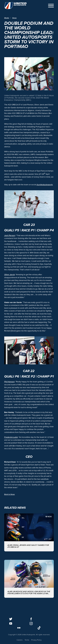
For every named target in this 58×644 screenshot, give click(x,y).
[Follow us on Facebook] (31, 619)
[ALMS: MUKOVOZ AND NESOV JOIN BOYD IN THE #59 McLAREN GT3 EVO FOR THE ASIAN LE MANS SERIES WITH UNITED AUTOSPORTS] (29, 579)
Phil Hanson (9, 382)
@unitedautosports (45, 185)
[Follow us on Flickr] (19, 628)
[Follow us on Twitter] (11, 619)
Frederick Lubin (11, 437)
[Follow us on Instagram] (31, 623)
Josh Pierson (10, 236)
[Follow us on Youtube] (11, 623)
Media (7, 18)
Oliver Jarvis (9, 275)
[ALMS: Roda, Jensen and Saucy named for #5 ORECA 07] (29, 532)
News (14, 18)
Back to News (10, 494)
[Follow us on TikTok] (39, 628)
